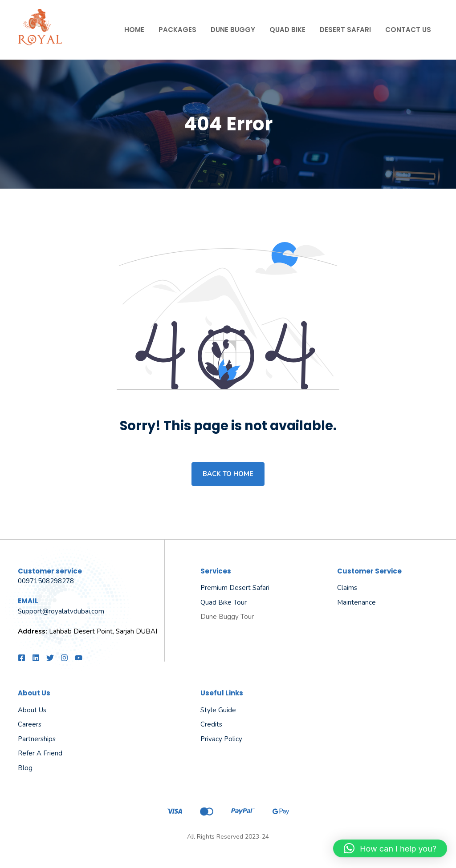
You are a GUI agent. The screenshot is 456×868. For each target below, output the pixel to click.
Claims (347, 588)
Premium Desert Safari (235, 588)
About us (32, 710)
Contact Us (408, 30)
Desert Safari (345, 30)
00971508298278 (46, 581)
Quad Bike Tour (224, 602)
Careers (30, 724)
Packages (177, 30)
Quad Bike (287, 30)
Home (134, 30)
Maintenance (356, 602)
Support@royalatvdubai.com (61, 611)
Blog (25, 768)
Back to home (228, 474)
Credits (211, 724)
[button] (390, 848)
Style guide (218, 710)
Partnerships (37, 739)
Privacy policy (221, 739)
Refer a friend (40, 753)
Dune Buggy (233, 30)
